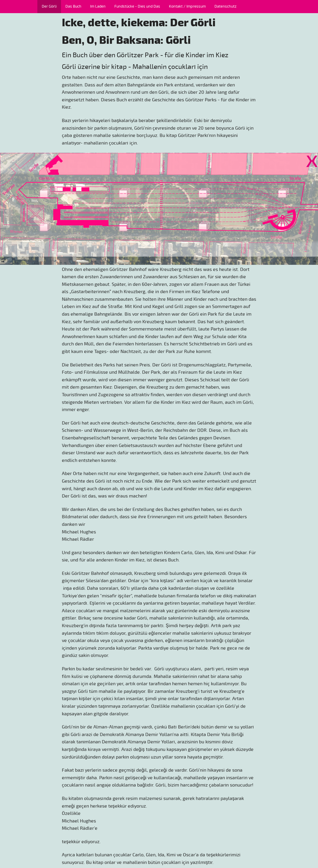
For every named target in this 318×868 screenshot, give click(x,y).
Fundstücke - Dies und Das (137, 6)
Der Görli (49, 6)
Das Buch (73, 6)
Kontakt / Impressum (187, 6)
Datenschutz (226, 6)
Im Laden (98, 6)
